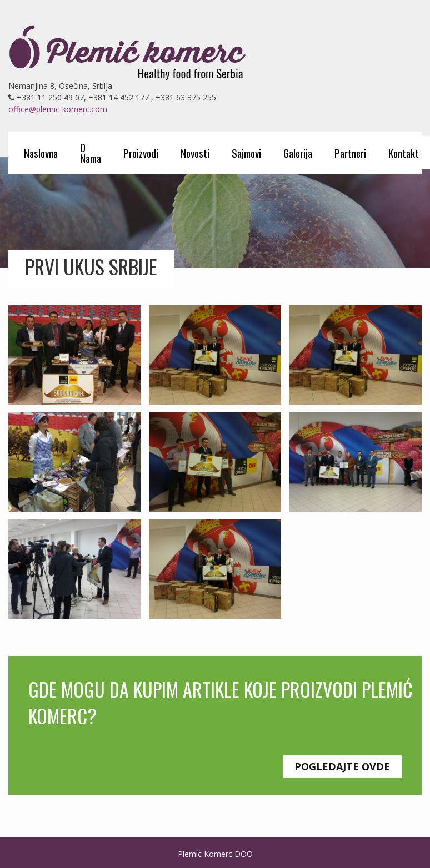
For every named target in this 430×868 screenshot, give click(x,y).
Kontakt (404, 153)
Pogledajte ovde (342, 766)
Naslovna (41, 153)
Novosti (195, 153)
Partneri (350, 153)
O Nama (91, 152)
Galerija (298, 153)
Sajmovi (246, 153)
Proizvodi (141, 153)
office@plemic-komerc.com (58, 109)
